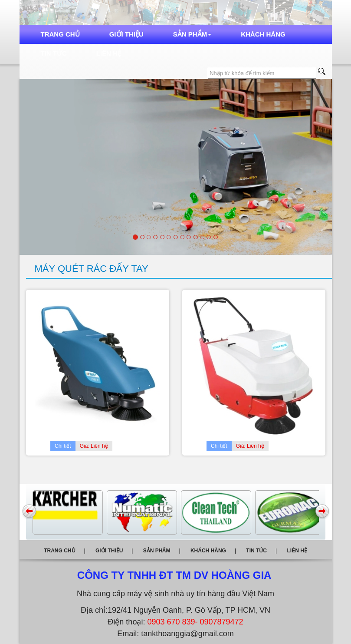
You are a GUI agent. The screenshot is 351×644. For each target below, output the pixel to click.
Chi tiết (63, 446)
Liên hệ (109, 53)
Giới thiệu (126, 34)
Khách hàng (263, 34)
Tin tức (54, 53)
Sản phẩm (192, 34)
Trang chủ (60, 34)
